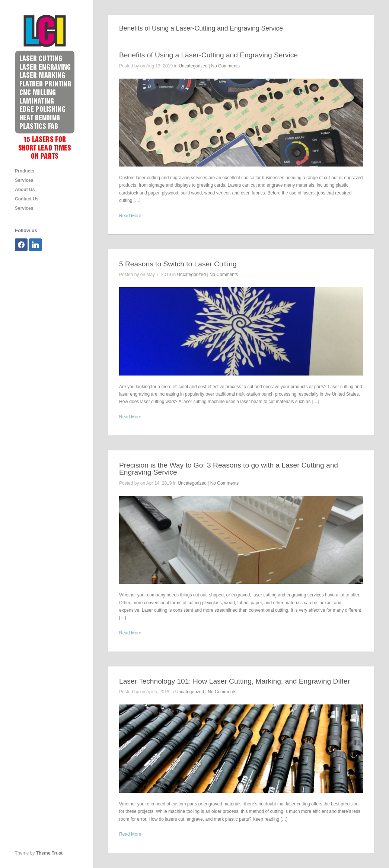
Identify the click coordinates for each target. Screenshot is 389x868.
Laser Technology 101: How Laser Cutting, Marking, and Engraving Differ (235, 681)
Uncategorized (193, 66)
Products (25, 171)
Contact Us (27, 199)
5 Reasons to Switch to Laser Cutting (178, 264)
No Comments (225, 66)
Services (24, 180)
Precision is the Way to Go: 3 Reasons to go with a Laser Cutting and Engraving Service (229, 469)
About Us (25, 190)
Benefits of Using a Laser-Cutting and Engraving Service (208, 55)
